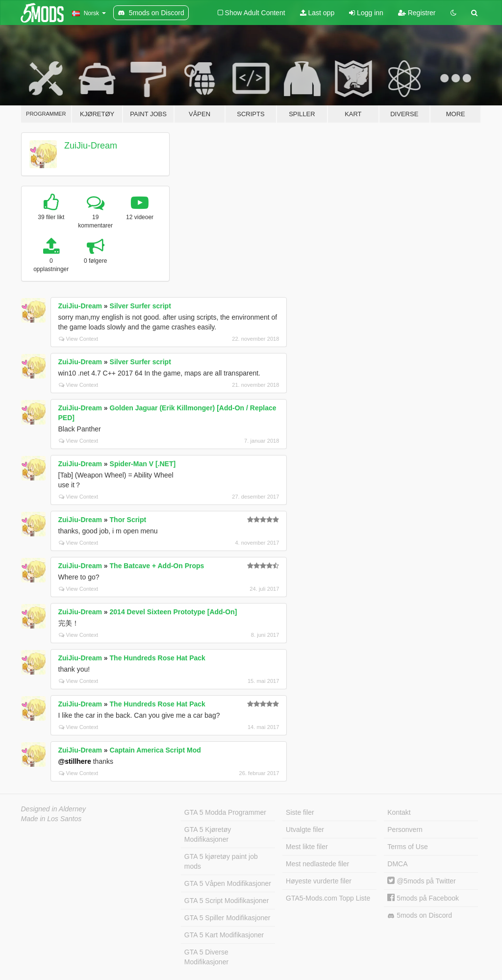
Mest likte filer (307, 847)
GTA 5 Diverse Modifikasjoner (206, 957)
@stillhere (75, 761)
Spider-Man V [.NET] (143, 464)
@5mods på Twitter (421, 881)
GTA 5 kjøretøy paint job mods (221, 861)
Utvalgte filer (305, 829)
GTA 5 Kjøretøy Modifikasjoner (208, 834)
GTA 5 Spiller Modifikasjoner (227, 918)
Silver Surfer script (140, 306)
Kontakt (399, 812)
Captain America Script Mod (155, 750)
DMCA (397, 864)
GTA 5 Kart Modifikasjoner (224, 935)
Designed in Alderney (54, 809)
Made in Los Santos (51, 819)
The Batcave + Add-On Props (157, 566)
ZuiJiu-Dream (91, 146)
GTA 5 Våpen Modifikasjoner (228, 883)
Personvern (405, 829)
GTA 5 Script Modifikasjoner (226, 901)
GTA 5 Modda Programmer (225, 812)
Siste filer (300, 812)
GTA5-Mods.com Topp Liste (328, 898)
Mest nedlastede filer (317, 864)
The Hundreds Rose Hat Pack (158, 658)
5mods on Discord (420, 916)
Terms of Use (407, 847)
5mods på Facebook (423, 898)
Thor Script (128, 520)
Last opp (317, 13)
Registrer (417, 13)
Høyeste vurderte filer (319, 881)
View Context (79, 339)
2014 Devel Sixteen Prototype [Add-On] (174, 612)
